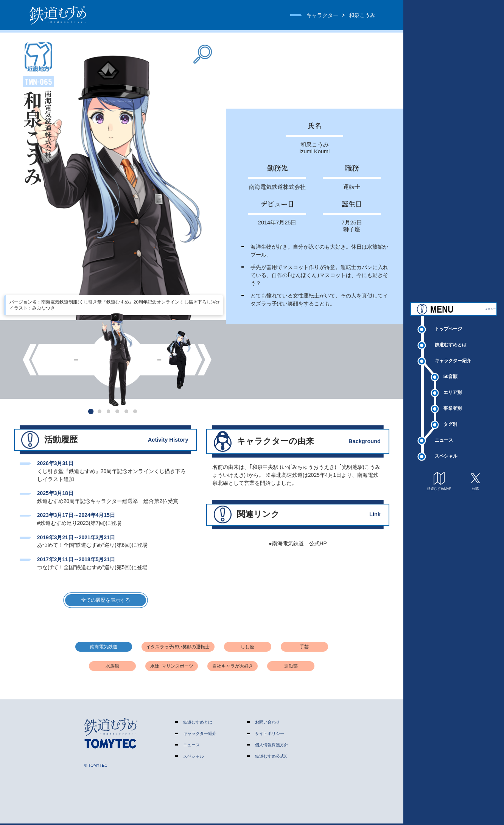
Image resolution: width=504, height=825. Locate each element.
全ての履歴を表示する (106, 601)
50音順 (452, 387)
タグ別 (452, 436)
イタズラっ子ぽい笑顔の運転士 (178, 648)
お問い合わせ (268, 724)
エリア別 (454, 403)
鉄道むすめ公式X (271, 758)
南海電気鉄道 (104, 648)
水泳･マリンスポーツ (172, 668)
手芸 (304, 648)
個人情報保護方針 (272, 746)
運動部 (291, 668)
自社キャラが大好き (233, 668)
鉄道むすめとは (453, 354)
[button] (91, 411)
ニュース (446, 453)
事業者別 (454, 420)
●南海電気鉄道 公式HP (298, 543)
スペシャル (448, 469)
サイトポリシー (270, 735)
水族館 (112, 668)
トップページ (451, 337)
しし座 (247, 648)
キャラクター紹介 (456, 370)
